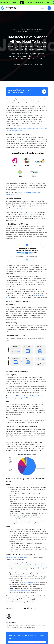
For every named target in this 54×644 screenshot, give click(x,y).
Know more (31, 628)
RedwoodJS (38, 295)
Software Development (28, 30)
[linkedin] (28, 608)
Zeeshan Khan (11, 623)
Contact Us (43, 8)
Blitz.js (8, 297)
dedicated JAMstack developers (20, 591)
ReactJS (19, 121)
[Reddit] (35, 608)
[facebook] (25, 608)
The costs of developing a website (17, 558)
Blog (18, 30)
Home (13, 30)
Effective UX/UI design (28, 583)
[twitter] (32, 608)
